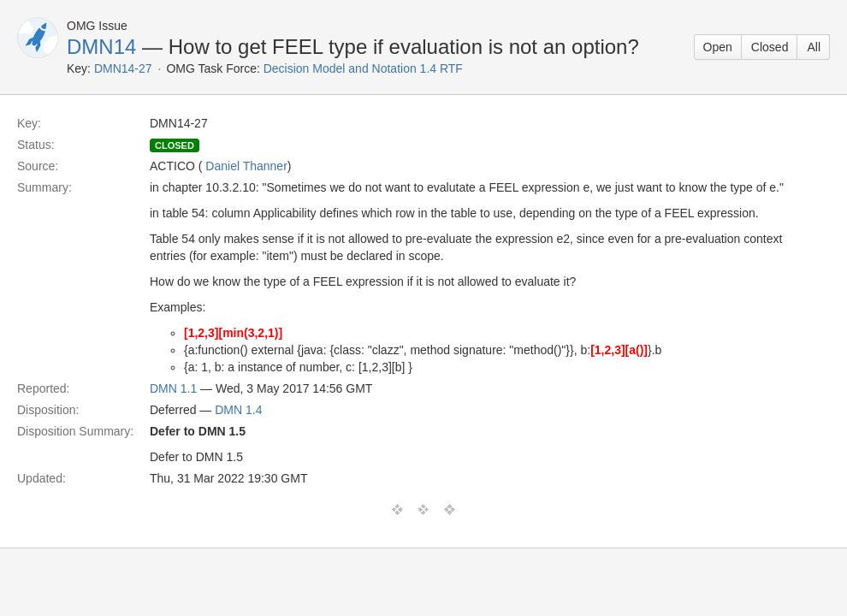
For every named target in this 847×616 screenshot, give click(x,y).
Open (718, 47)
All (814, 47)
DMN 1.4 (238, 410)
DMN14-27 (123, 68)
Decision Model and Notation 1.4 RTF (363, 68)
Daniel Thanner (246, 166)
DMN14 (101, 47)
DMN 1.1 (173, 388)
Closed (770, 47)
